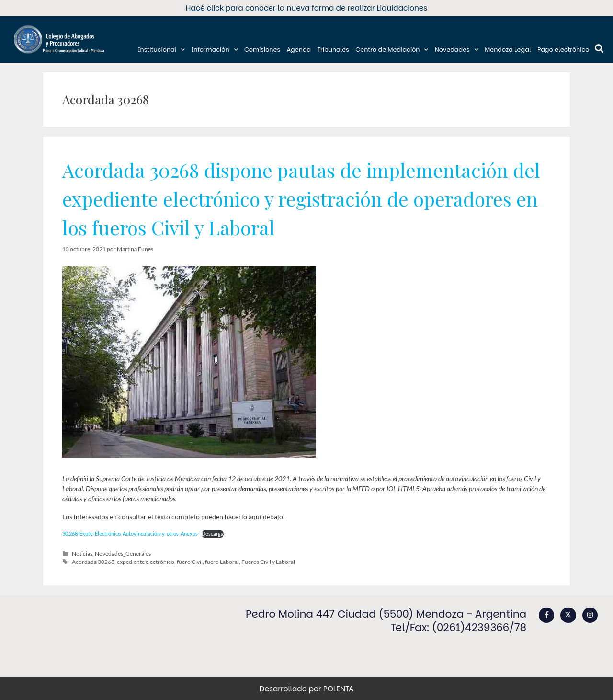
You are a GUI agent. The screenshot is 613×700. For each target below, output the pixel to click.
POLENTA (339, 689)
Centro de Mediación (392, 50)
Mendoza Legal (508, 50)
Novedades (457, 50)
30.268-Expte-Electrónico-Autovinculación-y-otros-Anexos (130, 534)
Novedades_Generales (123, 554)
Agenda (299, 50)
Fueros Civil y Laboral (268, 562)
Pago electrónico (563, 50)
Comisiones (262, 50)
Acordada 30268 (93, 562)
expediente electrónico (146, 562)
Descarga (213, 534)
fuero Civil (190, 562)
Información (215, 50)
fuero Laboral (222, 562)
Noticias (82, 554)
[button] (599, 49)
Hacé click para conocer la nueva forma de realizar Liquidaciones (307, 8)
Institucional (161, 50)
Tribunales (333, 50)
